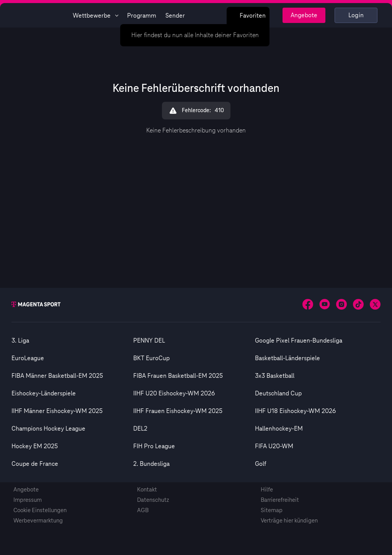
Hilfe (267, 490)
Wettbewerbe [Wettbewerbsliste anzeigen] (95, 16)
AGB (143, 510)
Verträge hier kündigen (289, 521)
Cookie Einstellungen (40, 510)
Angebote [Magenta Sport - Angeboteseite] (304, 15)
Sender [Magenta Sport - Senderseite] (175, 16)
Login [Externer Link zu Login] (356, 15)
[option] (72, 341)
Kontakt (147, 490)
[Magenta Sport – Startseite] (39, 15)
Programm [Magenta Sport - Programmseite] (142, 16)
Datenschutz (153, 500)
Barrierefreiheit (280, 500)
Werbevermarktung (38, 521)
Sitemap (272, 510)
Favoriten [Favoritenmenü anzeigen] (248, 16)
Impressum (28, 500)
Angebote (26, 490)
